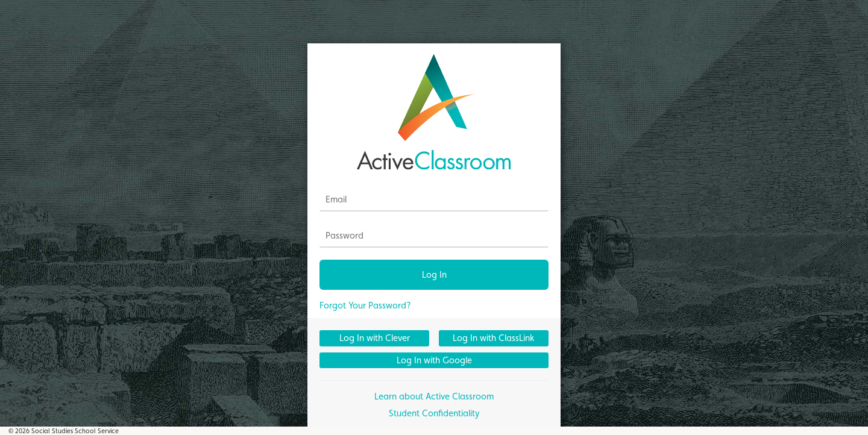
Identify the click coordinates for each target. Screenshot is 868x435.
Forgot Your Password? (365, 305)
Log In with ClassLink (493, 338)
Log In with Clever (375, 338)
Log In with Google (434, 360)
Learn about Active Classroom (434, 396)
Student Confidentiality (434, 413)
